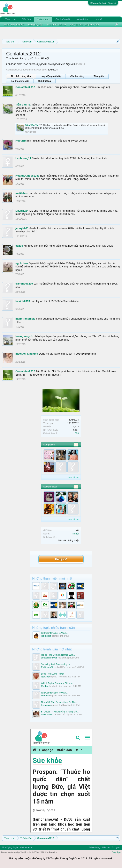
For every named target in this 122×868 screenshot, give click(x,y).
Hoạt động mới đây (51, 76)
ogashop (45, 677)
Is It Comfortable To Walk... (55, 633)
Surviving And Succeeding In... (56, 664)
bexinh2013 (23, 301)
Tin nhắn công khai (21, 76)
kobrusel (45, 696)
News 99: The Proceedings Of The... (59, 702)
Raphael (45, 686)
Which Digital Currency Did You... (58, 683)
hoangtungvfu (24, 336)
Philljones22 (47, 667)
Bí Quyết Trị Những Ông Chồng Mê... (60, 712)
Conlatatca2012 (25, 87)
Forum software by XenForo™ (30, 852)
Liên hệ (98, 19)
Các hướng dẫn (63, 19)
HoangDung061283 (27, 176)
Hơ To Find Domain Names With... (58, 655)
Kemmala (46, 705)
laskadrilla (46, 636)
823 (77, 433)
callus (19, 246)
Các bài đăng (77, 76)
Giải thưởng (45, 81)
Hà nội (75, 534)
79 (76, 445)
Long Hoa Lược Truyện (53, 674)
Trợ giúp (116, 847)
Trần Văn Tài (23, 105)
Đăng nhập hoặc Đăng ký (103, 3)
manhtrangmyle (25, 319)
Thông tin (99, 76)
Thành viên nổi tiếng (14, 25)
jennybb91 (22, 228)
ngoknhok (22, 263)
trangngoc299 (24, 284)
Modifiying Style (10, 847)
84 (76, 487)
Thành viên (43, 19)
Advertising (83, 19)
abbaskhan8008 (49, 658)
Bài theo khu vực (20, 81)
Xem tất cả (73, 477)
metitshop (22, 193)
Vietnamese (26, 847)
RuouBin (21, 141)
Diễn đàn (26, 19)
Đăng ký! (61, 559)
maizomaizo (47, 715)
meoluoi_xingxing (27, 354)
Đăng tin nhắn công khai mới (84, 25)
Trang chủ (10, 19)
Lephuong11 (23, 158)
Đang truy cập (35, 25)
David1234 (22, 211)
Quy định (116, 852)
